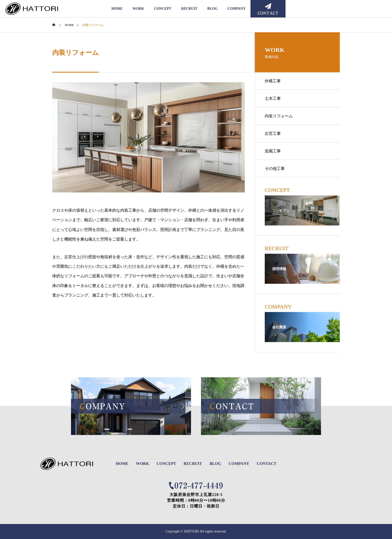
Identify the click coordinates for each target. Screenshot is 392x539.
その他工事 (275, 169)
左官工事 (273, 133)
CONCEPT (162, 9)
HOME (117, 9)
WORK (138, 9)
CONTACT (267, 464)
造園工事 (273, 151)
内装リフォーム (279, 116)
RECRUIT (189, 9)
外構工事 (273, 81)
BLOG (212, 9)
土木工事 (273, 98)
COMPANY (236, 9)
